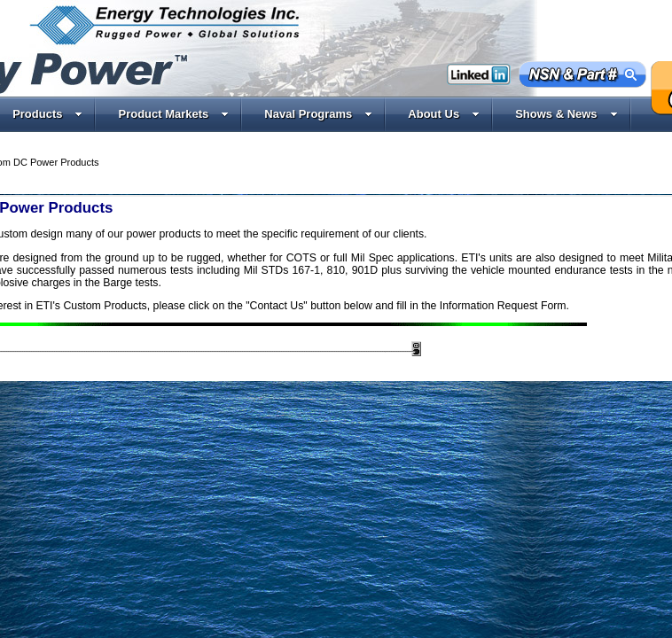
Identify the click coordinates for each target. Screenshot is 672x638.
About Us (444, 114)
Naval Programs (318, 114)
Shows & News (566, 114)
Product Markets (173, 114)
